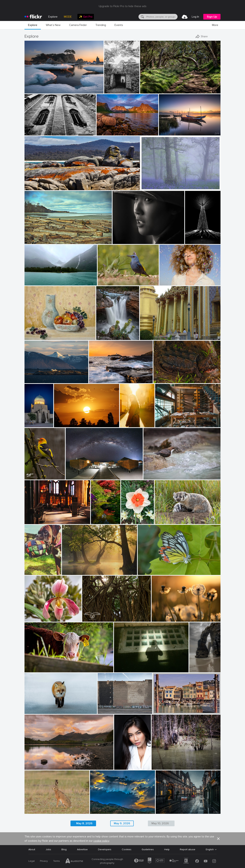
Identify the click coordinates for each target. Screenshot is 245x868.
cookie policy (101, 841)
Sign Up (212, 17)
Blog (64, 849)
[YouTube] (206, 861)
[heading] (33, 17)
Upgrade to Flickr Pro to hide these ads (123, 6)
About (32, 849)
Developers (105, 849)
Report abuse (188, 849)
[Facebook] (197, 861)
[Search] (142, 17)
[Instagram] (214, 861)
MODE (68, 17)
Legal (32, 861)
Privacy (44, 861)
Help (167, 849)
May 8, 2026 (84, 823)
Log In (195, 17)
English (210, 850)
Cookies (127, 849)
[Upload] (185, 17)
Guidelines (148, 849)
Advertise (82, 849)
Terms (56, 861)
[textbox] (162, 17)
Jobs (48, 849)
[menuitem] (86, 17)
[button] (218, 839)
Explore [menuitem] (53, 17)
